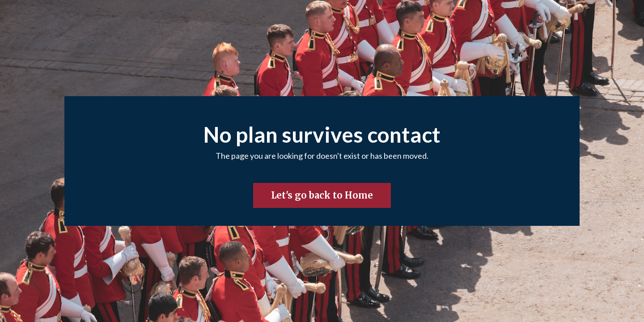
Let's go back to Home (322, 195)
